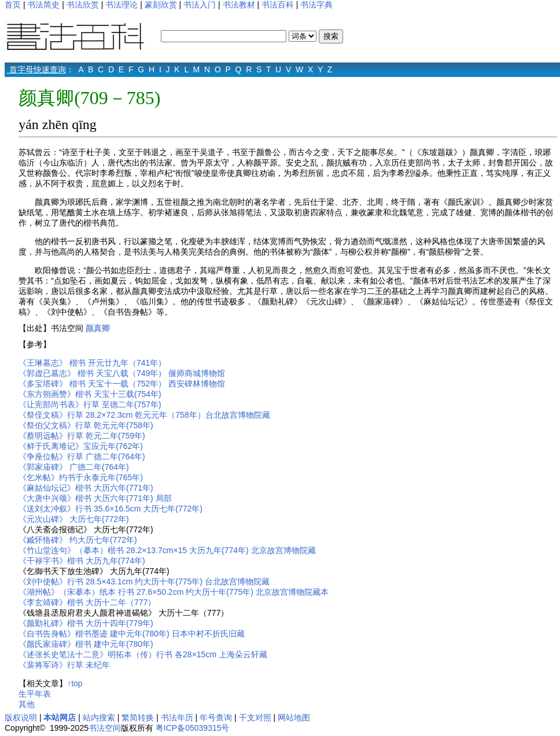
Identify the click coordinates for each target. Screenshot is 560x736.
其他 (27, 704)
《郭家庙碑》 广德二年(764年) (74, 467)
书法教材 (239, 5)
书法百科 (278, 5)
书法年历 (177, 717)
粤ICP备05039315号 (193, 728)
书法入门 (200, 5)
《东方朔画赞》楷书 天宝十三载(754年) (90, 394)
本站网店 (60, 717)
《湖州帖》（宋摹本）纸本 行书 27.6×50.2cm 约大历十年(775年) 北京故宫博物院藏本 (174, 592)
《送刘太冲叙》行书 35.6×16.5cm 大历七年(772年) (110, 509)
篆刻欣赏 (161, 5)
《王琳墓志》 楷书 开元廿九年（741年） (92, 363)
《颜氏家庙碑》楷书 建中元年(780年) (86, 644)
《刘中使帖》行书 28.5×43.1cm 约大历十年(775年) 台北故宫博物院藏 (144, 582)
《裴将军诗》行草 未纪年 (64, 665)
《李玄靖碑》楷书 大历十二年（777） (87, 602)
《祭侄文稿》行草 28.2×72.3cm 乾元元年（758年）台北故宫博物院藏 (144, 415)
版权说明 (21, 717)
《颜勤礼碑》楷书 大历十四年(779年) (86, 623)
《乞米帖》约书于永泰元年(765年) (81, 477)
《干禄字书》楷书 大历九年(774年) (82, 561)
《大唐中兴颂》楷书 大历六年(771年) (86, 498)
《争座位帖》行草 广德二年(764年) (82, 457)
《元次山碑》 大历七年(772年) (74, 519)
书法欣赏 (83, 5)
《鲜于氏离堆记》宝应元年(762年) (81, 446)
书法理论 (121, 5)
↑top (75, 683)
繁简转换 (138, 717)
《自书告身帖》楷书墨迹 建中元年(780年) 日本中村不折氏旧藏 (131, 634)
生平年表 (35, 694)
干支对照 (255, 717)
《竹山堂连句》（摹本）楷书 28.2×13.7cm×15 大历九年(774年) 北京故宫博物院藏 (167, 550)
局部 (164, 498)
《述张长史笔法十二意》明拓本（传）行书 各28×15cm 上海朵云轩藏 (143, 654)
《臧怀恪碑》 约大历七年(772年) (78, 540)
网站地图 (294, 717)
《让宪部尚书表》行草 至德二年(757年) (90, 404)
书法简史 (43, 5)
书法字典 (316, 5)
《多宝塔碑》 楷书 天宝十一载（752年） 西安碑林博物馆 (122, 384)
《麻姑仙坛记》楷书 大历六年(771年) (86, 488)
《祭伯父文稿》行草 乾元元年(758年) (87, 425)
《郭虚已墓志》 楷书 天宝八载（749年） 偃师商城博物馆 (122, 373)
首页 (13, 5)
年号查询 (216, 717)
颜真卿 (98, 328)
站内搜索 (99, 717)
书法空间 (105, 728)
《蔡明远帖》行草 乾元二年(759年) (82, 436)
